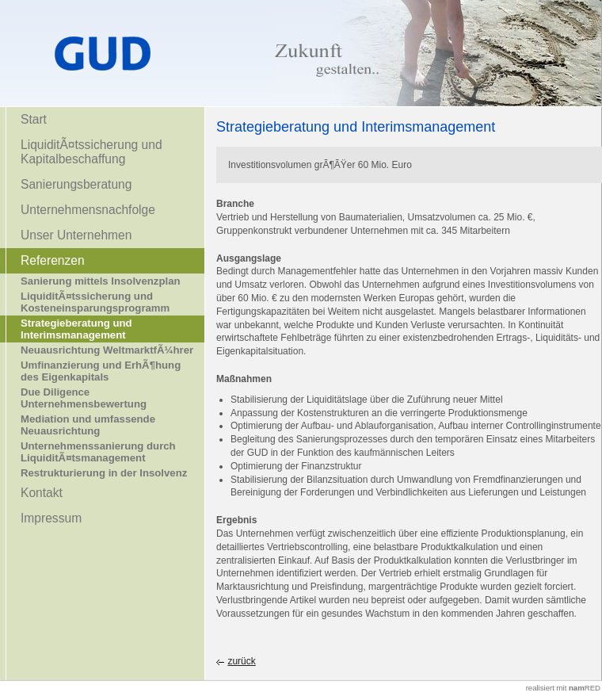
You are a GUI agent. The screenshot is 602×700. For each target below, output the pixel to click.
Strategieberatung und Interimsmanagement (76, 329)
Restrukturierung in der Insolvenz (104, 473)
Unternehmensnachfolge (88, 210)
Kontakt (42, 493)
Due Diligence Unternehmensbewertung (84, 398)
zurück (241, 661)
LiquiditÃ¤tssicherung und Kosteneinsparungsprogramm (95, 302)
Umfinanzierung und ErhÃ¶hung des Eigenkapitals (101, 371)
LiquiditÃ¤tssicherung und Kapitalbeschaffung (91, 152)
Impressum (51, 518)
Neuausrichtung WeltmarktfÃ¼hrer (107, 350)
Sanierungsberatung (76, 184)
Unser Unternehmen (76, 235)
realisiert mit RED (563, 688)
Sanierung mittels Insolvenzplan (101, 281)
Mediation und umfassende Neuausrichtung (88, 425)
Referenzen (53, 260)
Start (34, 119)
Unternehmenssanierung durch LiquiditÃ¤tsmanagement (98, 452)
